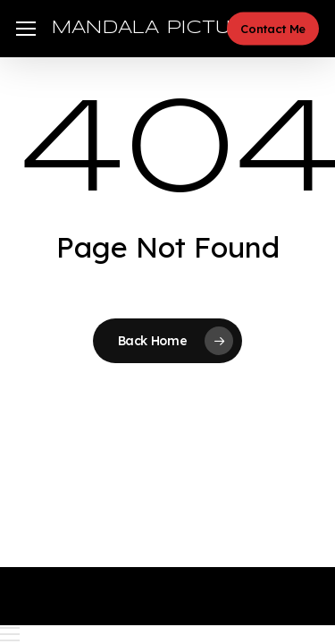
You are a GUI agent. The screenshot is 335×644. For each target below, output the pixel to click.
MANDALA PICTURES (163, 28)
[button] (26, 29)
